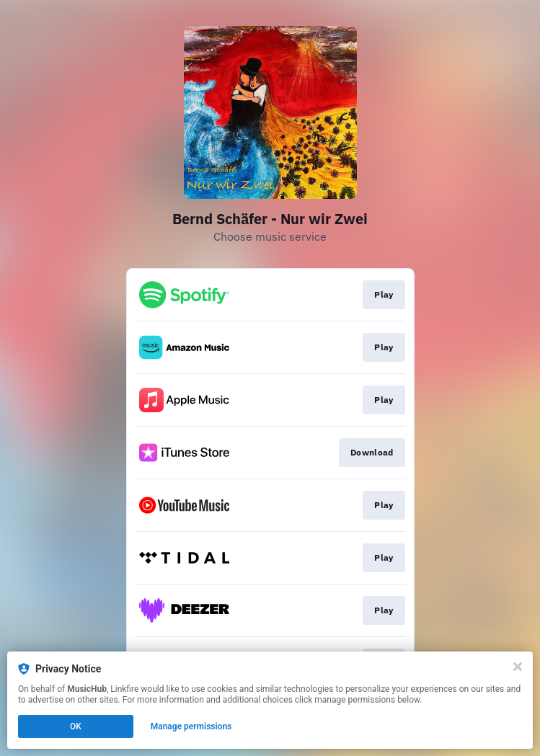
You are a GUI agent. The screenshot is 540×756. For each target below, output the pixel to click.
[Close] (518, 667)
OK (76, 726)
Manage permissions (191, 726)
